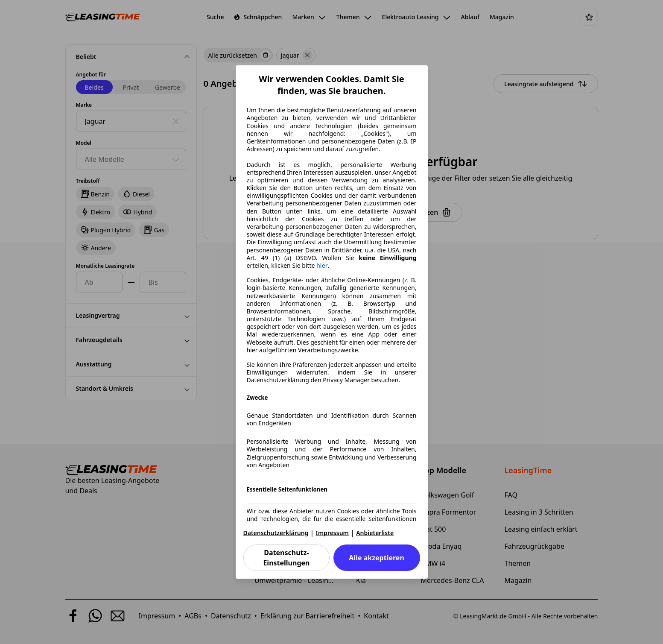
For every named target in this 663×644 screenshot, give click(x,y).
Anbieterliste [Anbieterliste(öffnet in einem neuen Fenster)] (375, 533)
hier (322, 266)
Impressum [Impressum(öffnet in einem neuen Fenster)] (333, 533)
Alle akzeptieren (376, 558)
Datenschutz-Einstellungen (286, 558)
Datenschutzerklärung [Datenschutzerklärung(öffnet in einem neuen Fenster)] (276, 533)
